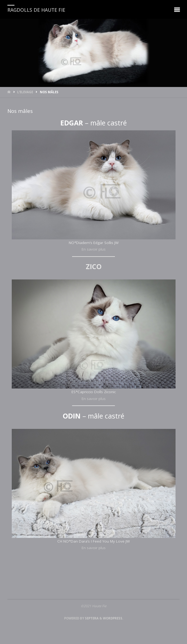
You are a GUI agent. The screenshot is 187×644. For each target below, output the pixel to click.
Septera (91, 618)
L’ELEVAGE (25, 92)
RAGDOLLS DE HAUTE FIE (36, 10)
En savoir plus (94, 249)
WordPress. (113, 618)
